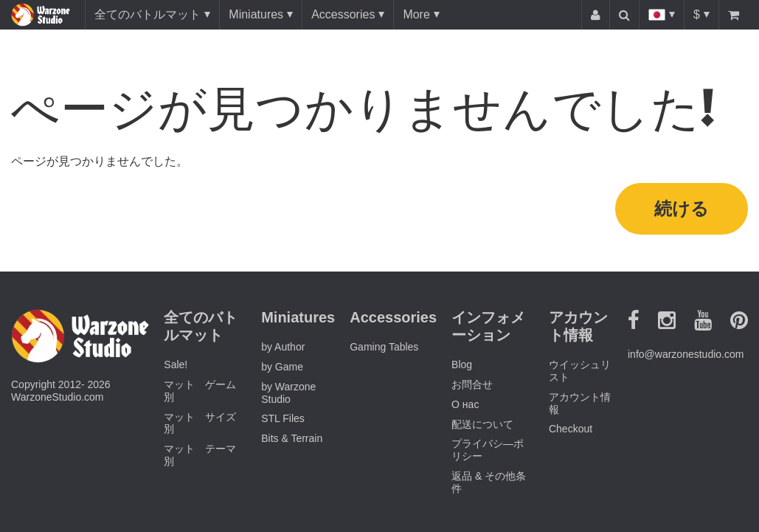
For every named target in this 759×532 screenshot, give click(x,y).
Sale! (176, 365)
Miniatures (256, 14)
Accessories (343, 14)
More (416, 14)
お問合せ (472, 384)
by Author (283, 347)
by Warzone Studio (288, 393)
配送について (482, 424)
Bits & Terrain (292, 438)
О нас (465, 404)
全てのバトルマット (148, 14)
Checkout (571, 429)
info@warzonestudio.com (686, 354)
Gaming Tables (384, 347)
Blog (462, 365)
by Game (282, 367)
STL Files (283, 418)
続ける (682, 208)
